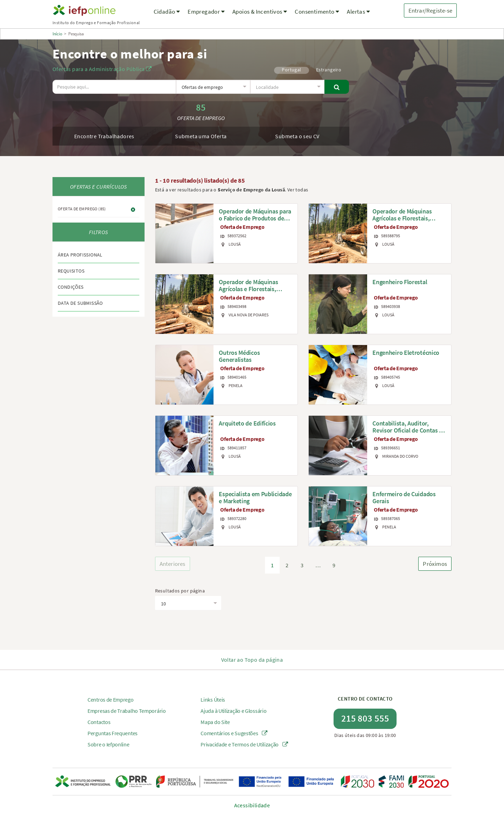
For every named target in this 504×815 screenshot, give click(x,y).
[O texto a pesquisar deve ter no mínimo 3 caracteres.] (114, 87)
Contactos (99, 722)
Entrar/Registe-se (430, 10)
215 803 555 (365, 718)
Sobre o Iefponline (108, 744)
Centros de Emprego (111, 700)
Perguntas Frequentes (113, 733)
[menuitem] (167, 16)
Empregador (206, 12)
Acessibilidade (252, 805)
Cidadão (167, 12)
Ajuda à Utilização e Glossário (233, 711)
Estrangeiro (329, 70)
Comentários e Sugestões (234, 733)
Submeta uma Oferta (201, 136)
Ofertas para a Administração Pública (102, 69)
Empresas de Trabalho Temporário (127, 711)
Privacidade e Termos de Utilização (244, 744)
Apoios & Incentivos (260, 12)
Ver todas (298, 190)
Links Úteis (213, 700)
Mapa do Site (215, 722)
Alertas (358, 12)
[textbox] (213, 87)
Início (57, 34)
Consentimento (317, 12)
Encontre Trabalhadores (104, 136)
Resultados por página (180, 591)
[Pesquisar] (337, 87)
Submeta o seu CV (297, 136)
